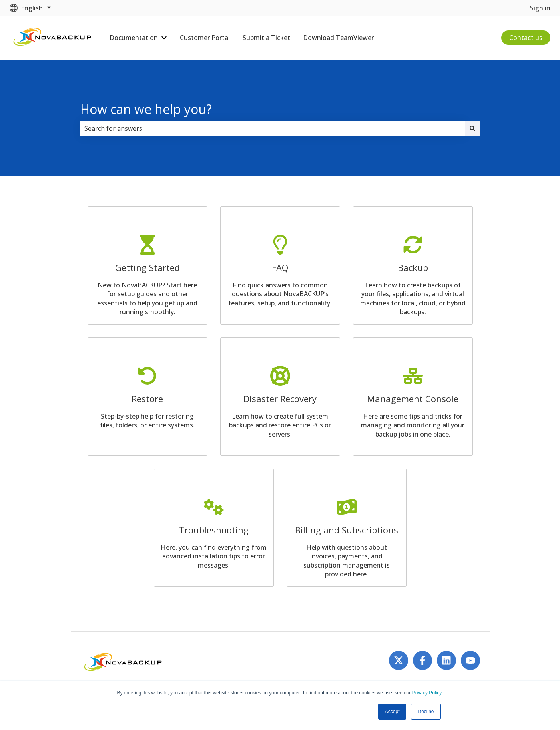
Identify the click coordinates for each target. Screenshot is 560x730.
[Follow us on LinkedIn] (446, 660)
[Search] (472, 128)
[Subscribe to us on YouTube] (470, 660)
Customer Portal (205, 38)
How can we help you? (146, 109)
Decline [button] (426, 712)
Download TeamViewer (338, 38)
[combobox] (273, 128)
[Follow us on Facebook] (422, 660)
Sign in (540, 8)
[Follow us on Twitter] (399, 660)
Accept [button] (392, 712)
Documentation (134, 38)
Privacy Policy (427, 693)
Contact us (526, 38)
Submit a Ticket (266, 38)
